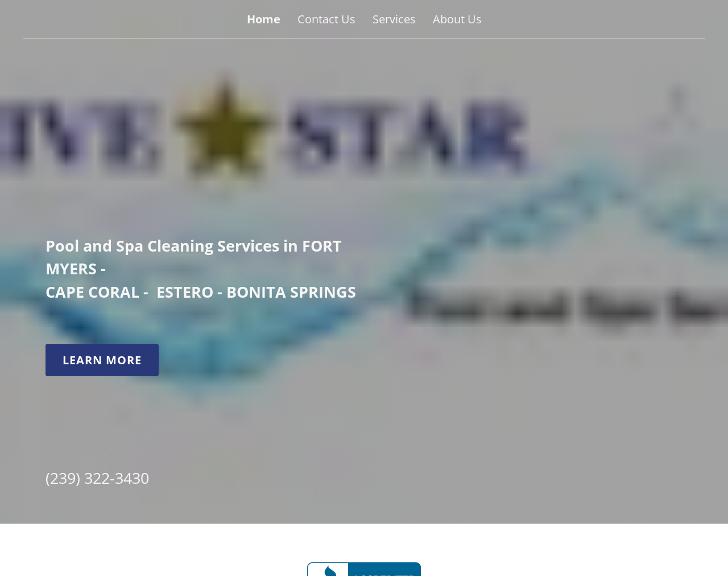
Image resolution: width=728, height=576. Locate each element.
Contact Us (326, 19)
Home (264, 19)
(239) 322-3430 (97, 477)
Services (394, 19)
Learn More (102, 359)
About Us (457, 19)
